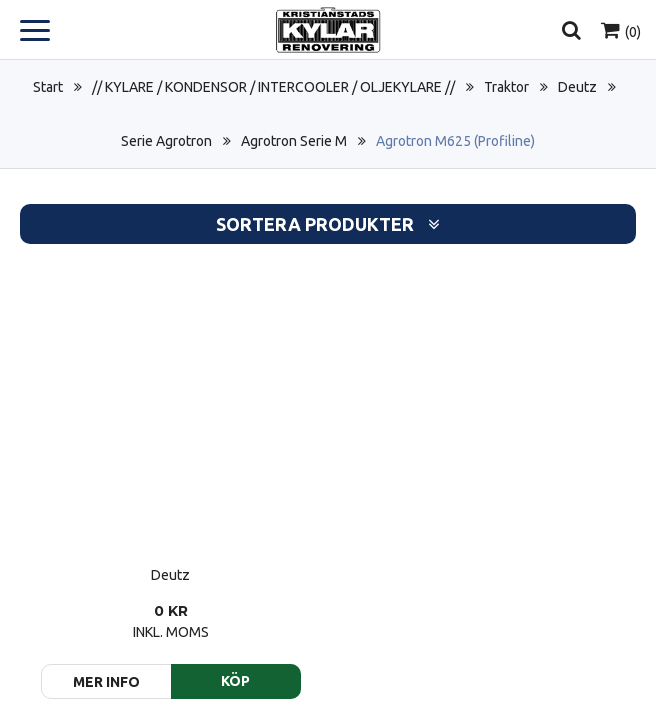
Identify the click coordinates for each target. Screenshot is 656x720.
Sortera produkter (328, 224)
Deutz (577, 87)
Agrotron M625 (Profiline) (455, 141)
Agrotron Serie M (294, 141)
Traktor (506, 87)
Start (48, 87)
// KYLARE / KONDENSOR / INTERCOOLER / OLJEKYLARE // (273, 87)
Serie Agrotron (166, 141)
